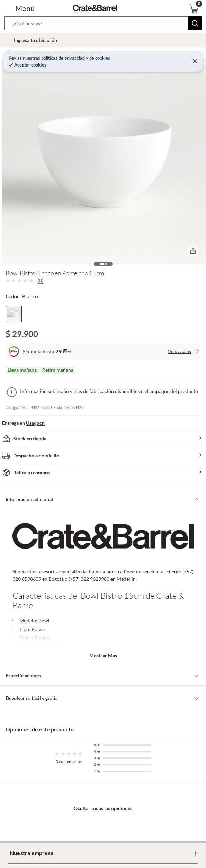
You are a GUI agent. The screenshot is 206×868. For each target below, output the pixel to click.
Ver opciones (180, 351)
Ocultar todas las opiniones (103, 808)
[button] (103, 25)
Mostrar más (103, 655)
